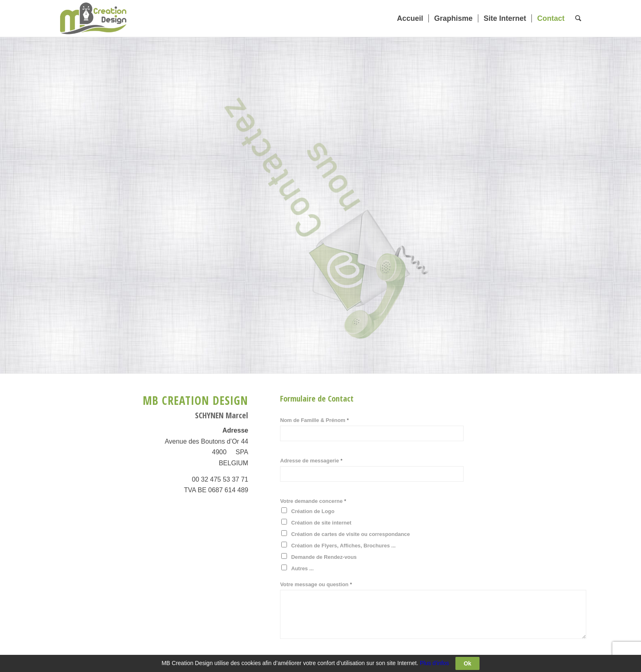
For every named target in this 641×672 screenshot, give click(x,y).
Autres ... (302, 568)
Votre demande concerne (313, 501)
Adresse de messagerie (311, 461)
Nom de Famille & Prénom (314, 420)
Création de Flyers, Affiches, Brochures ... (343, 546)
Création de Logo (313, 511)
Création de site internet (321, 523)
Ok (467, 663)
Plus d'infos (434, 663)
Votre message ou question (316, 584)
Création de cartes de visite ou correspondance (351, 534)
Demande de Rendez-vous (324, 557)
